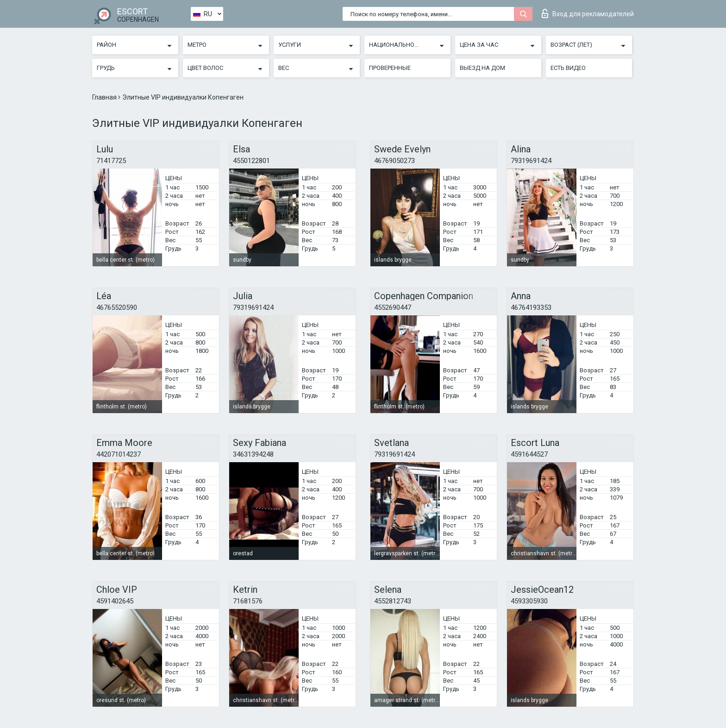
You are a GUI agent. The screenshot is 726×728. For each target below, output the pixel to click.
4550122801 (251, 161)
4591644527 (529, 454)
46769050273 (394, 161)
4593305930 (529, 601)
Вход (588, 13)
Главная (105, 97)
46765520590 (117, 308)
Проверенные (390, 68)
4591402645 (115, 601)
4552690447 (393, 308)
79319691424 (531, 161)
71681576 (248, 601)
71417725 (111, 161)
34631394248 (253, 454)
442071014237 (119, 454)
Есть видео (568, 68)
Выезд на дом (482, 68)
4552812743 (393, 601)
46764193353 (531, 308)
